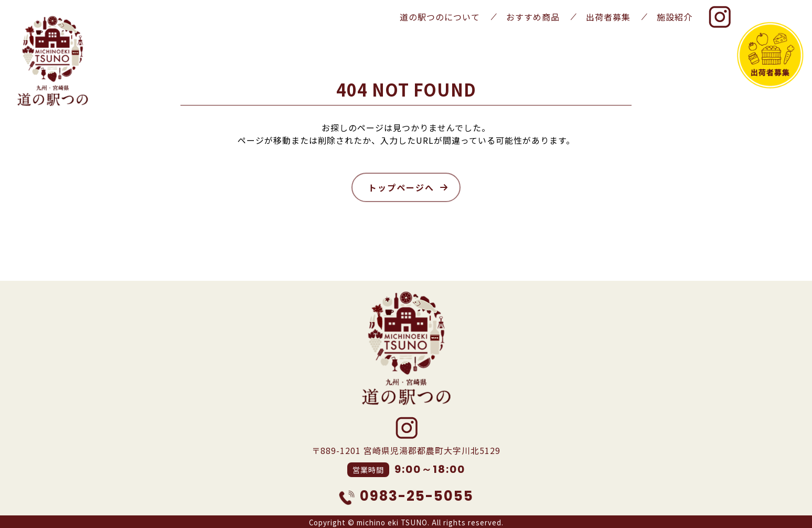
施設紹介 (675, 17)
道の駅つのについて (440, 17)
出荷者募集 (608, 17)
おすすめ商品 (533, 17)
